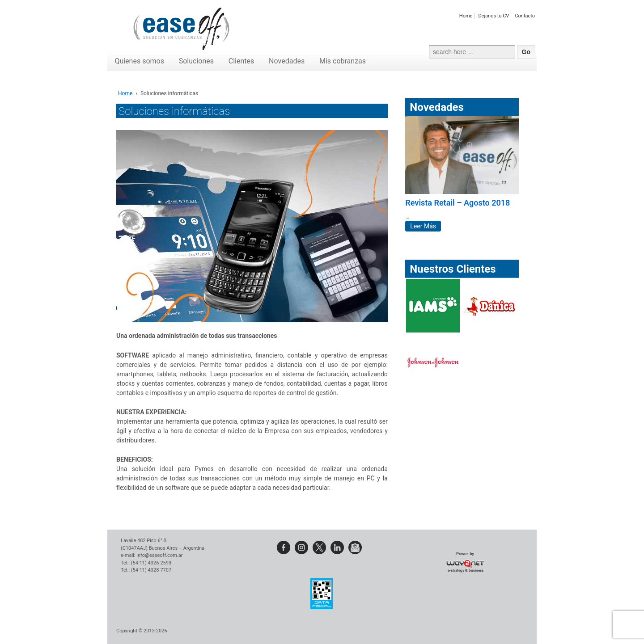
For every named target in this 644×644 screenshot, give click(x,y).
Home (466, 16)
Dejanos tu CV (494, 16)
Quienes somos (139, 61)
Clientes (241, 61)
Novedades (287, 61)
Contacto (525, 16)
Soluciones (196, 61)
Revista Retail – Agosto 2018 (458, 203)
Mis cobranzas (343, 61)
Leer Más (423, 226)
